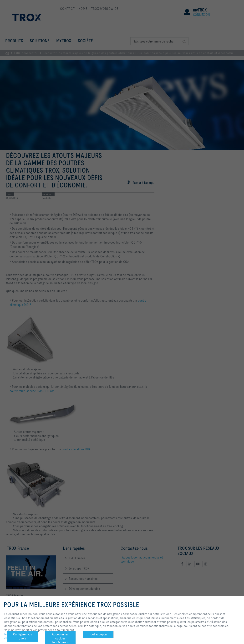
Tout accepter (98, 634)
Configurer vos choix (23, 636)
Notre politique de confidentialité (16, 636)
